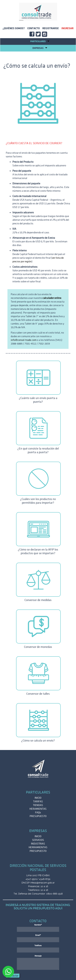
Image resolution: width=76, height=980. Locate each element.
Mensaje (38, 956)
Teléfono (38, 946)
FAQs (38, 812)
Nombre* (38, 925)
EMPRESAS (40, 48)
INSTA (45, 35)
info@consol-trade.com (24, 340)
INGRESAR (67, 28)
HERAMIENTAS (38, 809)
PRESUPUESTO (38, 816)
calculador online (52, 298)
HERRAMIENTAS (38, 847)
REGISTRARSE (51, 28)
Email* (38, 935)
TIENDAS (38, 805)
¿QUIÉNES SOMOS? (14, 28)
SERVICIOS (38, 840)
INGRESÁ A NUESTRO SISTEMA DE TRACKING (38, 905)
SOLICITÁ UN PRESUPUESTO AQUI (38, 908)
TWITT (39, 35)
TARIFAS (38, 801)
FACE (32, 35)
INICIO (38, 798)
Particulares (40, 41)
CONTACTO (34, 28)
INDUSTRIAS (38, 844)
